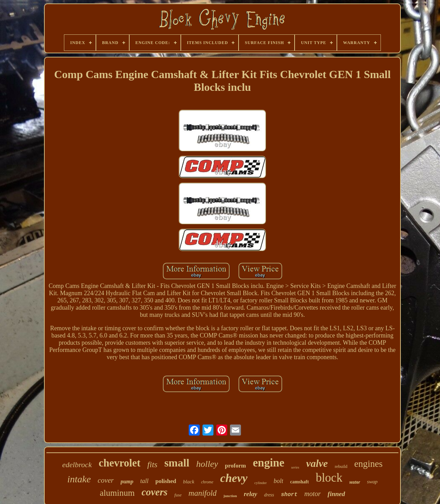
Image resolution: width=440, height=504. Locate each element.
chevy (234, 478)
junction (230, 496)
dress (269, 495)
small (177, 463)
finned (336, 494)
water (355, 482)
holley (207, 464)
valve (317, 463)
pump (127, 481)
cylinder (261, 483)
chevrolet (120, 463)
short (289, 495)
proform (235, 466)
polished (166, 481)
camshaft (299, 482)
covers (155, 492)
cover (106, 480)
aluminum (117, 493)
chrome (207, 482)
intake (79, 479)
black (189, 482)
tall (144, 481)
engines (368, 464)
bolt (278, 481)
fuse (178, 495)
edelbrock (77, 465)
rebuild (341, 466)
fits (152, 464)
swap (372, 482)
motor (312, 494)
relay (250, 494)
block (329, 478)
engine (268, 463)
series (295, 467)
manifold (202, 493)
